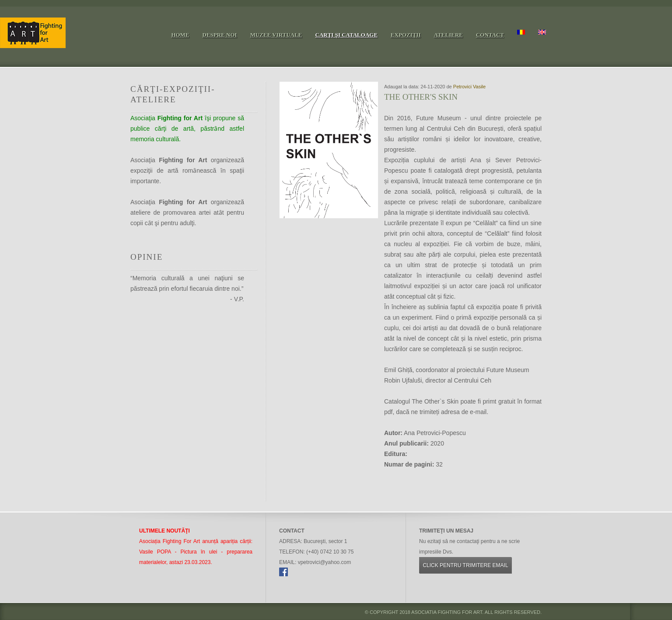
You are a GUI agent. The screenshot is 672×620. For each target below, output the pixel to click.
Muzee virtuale (276, 35)
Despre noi (220, 35)
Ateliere (448, 35)
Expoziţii (406, 35)
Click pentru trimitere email (465, 565)
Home (180, 35)
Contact (490, 35)
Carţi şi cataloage (347, 35)
